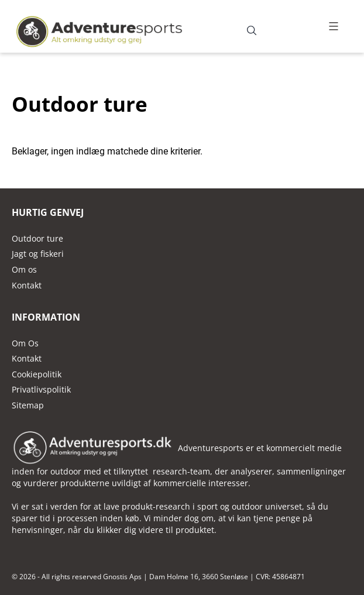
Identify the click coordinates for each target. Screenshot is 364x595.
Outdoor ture (37, 238)
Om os (24, 269)
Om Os (25, 343)
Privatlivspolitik (41, 389)
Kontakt (27, 358)
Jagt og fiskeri (38, 254)
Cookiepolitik (37, 374)
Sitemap (28, 405)
